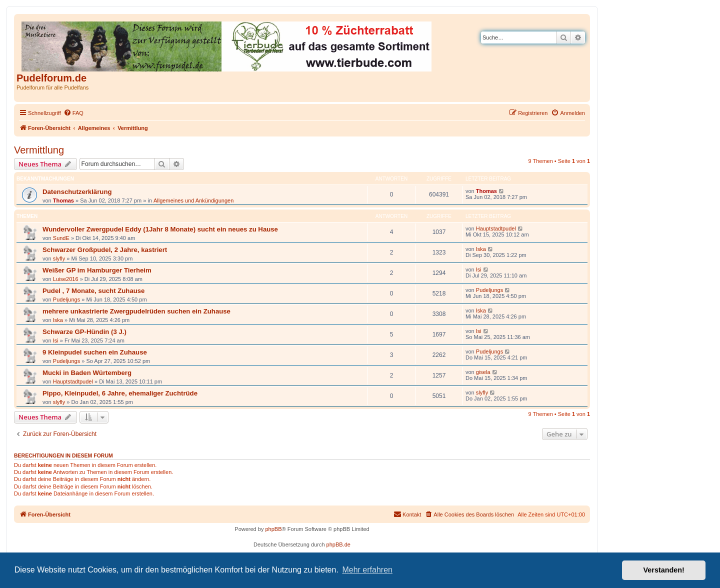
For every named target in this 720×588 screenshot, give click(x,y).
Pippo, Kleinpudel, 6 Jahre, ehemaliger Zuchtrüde (120, 393)
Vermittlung (39, 150)
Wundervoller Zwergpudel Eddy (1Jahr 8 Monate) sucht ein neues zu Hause (160, 229)
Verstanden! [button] (664, 570)
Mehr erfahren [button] (367, 570)
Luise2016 (66, 279)
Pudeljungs (66, 299)
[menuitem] (73, 113)
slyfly (59, 258)
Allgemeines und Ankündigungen (193, 200)
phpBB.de (338, 544)
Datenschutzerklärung (77, 192)
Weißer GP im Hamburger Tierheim (97, 270)
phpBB (273, 529)
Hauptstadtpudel (496, 228)
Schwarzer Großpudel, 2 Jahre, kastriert (105, 250)
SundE (61, 238)
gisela (483, 372)
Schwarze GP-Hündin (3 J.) (84, 332)
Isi (479, 269)
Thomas (63, 200)
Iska (481, 249)
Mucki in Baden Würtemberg (87, 373)
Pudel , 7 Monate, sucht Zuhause (93, 291)
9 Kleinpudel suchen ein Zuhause (95, 352)
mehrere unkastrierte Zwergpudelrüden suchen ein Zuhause (136, 311)
